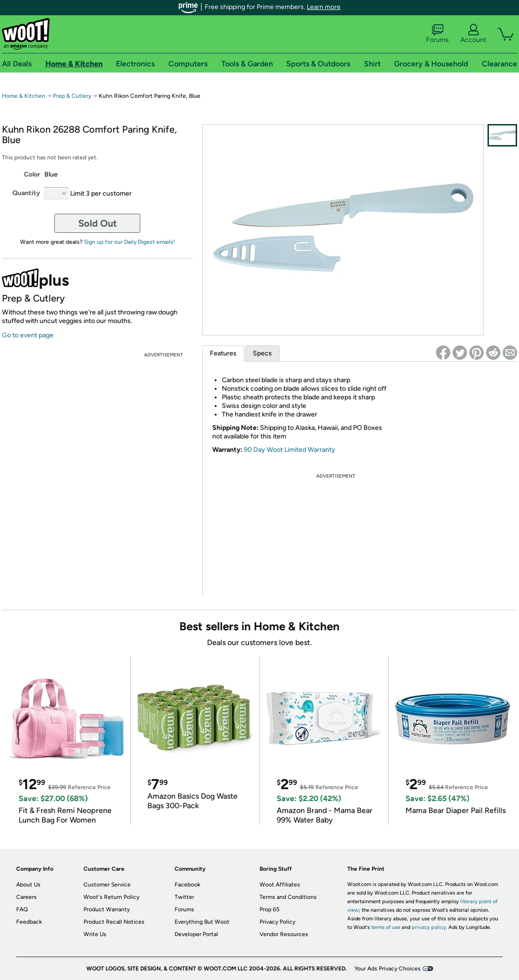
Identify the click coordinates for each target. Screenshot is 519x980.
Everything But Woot (202, 922)
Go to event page (28, 335)
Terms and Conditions (288, 897)
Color (32, 174)
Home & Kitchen (24, 96)
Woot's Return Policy (111, 897)
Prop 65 (270, 909)
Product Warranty (107, 909)
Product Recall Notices (114, 922)
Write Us (95, 934)
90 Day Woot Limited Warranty (290, 450)
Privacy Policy (277, 922)
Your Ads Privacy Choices (388, 969)
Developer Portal (196, 934)
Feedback (29, 922)
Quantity (26, 193)
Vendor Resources (284, 934)
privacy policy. (429, 927)
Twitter (184, 897)
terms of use (386, 927)
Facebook (187, 885)
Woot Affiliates (280, 885)
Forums (437, 34)
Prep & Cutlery (72, 96)
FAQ (22, 909)
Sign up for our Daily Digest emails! (130, 242)
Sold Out (98, 223)
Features (223, 353)
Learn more (324, 7)
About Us (28, 885)
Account (473, 34)
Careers (26, 897)
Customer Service (107, 885)
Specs (262, 353)
